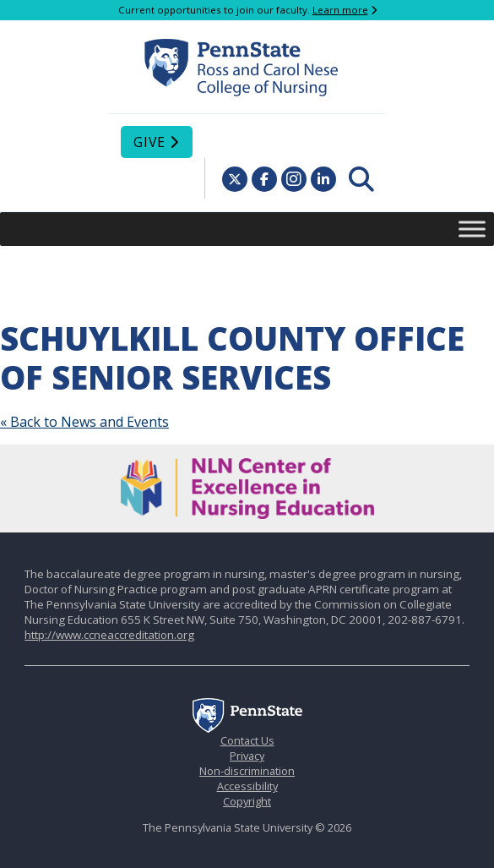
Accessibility (247, 786)
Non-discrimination (247, 771)
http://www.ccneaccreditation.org (109, 635)
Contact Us (247, 740)
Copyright (247, 801)
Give (149, 142)
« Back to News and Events (84, 422)
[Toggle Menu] (472, 229)
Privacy (247, 756)
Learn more (340, 10)
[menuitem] (361, 179)
